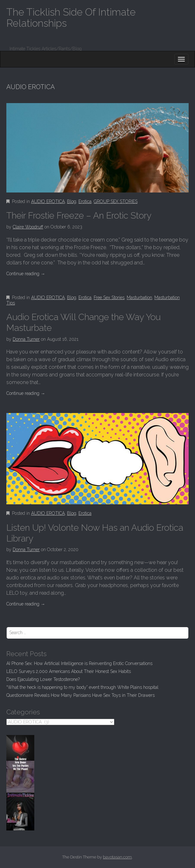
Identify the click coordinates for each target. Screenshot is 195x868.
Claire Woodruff (28, 227)
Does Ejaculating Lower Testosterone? (43, 679)
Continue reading (26, 274)
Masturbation (139, 297)
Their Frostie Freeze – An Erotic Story (79, 216)
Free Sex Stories (109, 297)
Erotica (85, 201)
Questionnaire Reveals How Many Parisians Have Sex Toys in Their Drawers (81, 695)
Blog (72, 201)
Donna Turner (26, 339)
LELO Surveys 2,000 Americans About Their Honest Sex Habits (69, 671)
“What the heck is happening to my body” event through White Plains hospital (82, 687)
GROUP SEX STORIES (116, 201)
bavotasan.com (117, 857)
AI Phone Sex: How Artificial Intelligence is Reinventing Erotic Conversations (79, 663)
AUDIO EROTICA (48, 201)
